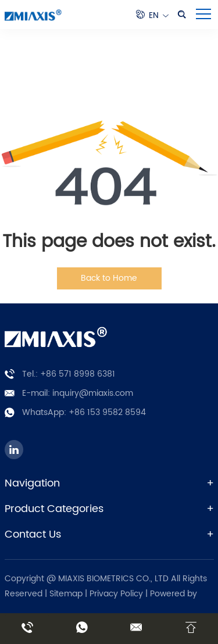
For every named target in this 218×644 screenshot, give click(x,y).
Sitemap (66, 594)
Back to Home (109, 278)
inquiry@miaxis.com (93, 393)
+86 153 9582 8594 (107, 412)
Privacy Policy (117, 594)
